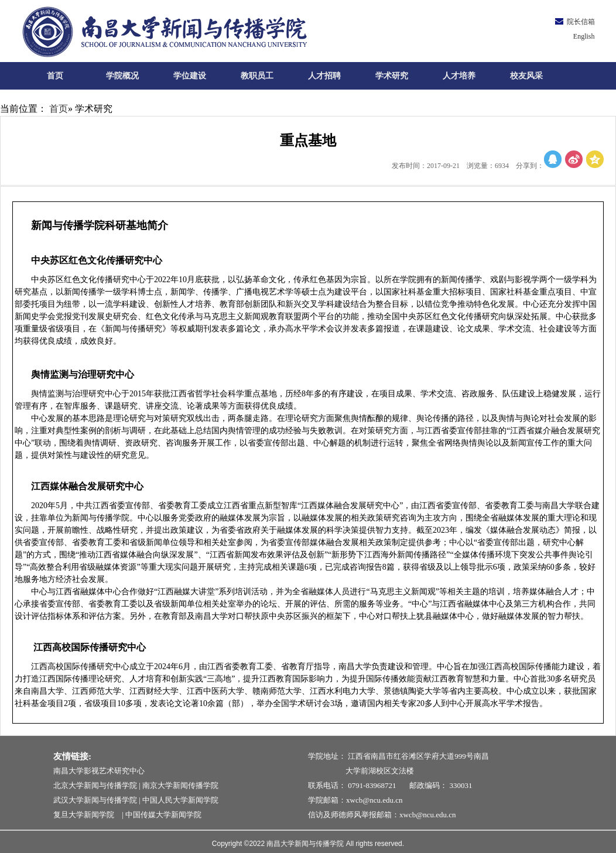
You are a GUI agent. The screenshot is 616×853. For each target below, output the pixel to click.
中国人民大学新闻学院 (180, 800)
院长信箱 (581, 22)
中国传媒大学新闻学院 (163, 815)
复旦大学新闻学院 (87, 815)
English (584, 36)
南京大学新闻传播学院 (180, 785)
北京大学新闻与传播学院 (95, 785)
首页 (59, 109)
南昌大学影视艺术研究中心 (99, 771)
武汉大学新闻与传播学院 (95, 800)
